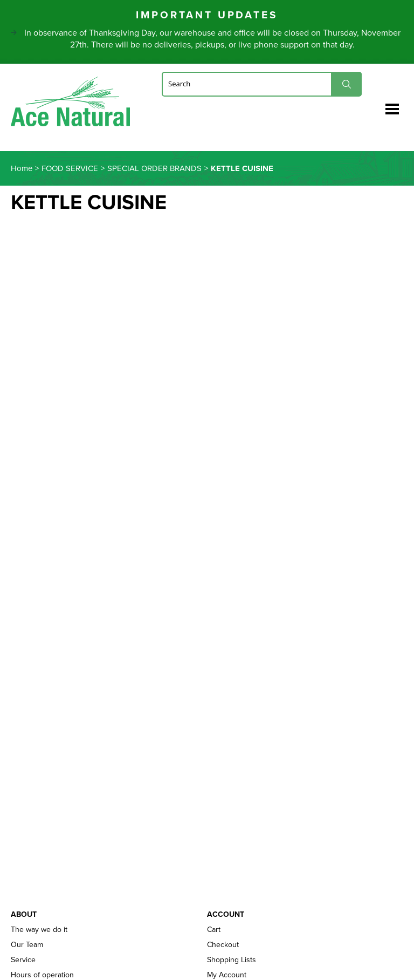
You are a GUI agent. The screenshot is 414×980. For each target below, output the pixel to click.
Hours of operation (42, 975)
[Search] (262, 84)
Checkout (223, 945)
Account (226, 915)
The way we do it (39, 930)
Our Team (27, 945)
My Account (227, 975)
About (24, 915)
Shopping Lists (232, 960)
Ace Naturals (70, 104)
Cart (214, 930)
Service (23, 960)
